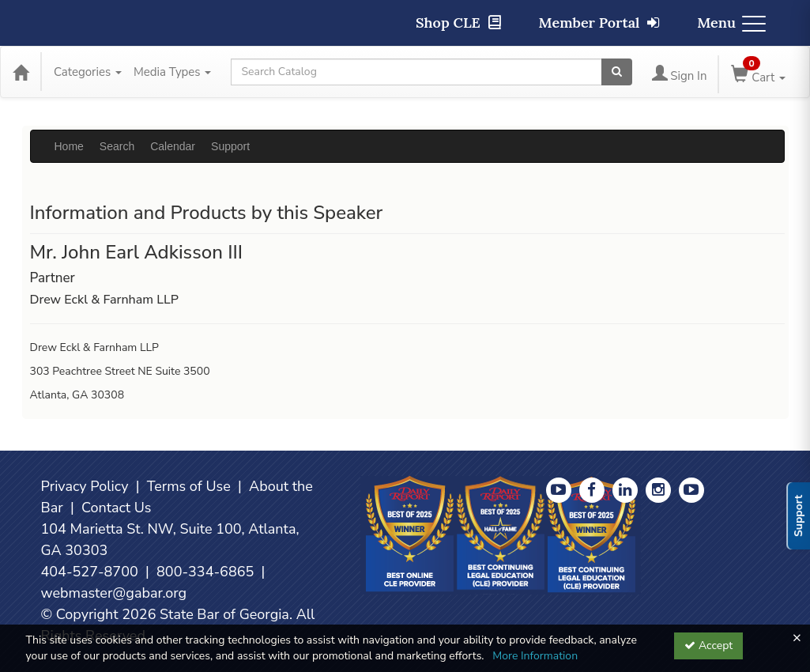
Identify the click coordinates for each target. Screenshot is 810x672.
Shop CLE (458, 23)
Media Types (172, 72)
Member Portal (599, 23)
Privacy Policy (85, 486)
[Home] (21, 72)
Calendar (173, 146)
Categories (88, 72)
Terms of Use (189, 486)
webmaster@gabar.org (114, 593)
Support (230, 146)
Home (69, 146)
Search (117, 146)
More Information (535, 656)
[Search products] (617, 72)
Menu (731, 23)
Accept (708, 646)
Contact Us (117, 508)
